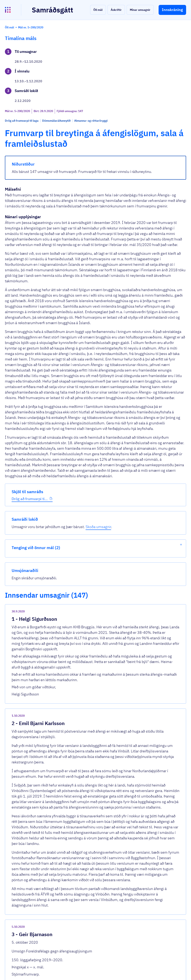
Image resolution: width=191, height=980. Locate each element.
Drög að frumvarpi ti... (23, 142)
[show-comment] (131, 759)
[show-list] (181, 85)
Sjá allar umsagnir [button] (70, 904)
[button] (98, 10)
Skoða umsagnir (164, 67)
